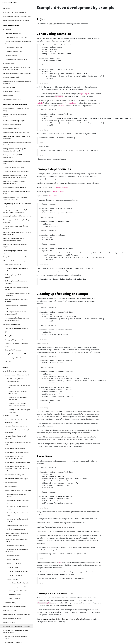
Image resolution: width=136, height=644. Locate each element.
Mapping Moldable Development (15, 309)
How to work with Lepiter (11, 511)
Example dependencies (54, 169)
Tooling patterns (12, 331)
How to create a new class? (14, 632)
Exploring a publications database (14, 436)
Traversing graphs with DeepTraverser (15, 218)
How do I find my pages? (15, 544)
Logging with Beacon (10, 214)
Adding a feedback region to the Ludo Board (17, 179)
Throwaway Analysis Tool (17, 397)
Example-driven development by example (17, 38)
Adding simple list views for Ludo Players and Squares (18, 153)
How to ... (5, 448)
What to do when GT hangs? (14, 462)
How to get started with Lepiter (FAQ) (17, 515)
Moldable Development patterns (15, 323)
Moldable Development (11, 268)
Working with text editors (11, 92)
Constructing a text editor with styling (17, 118)
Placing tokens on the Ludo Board (16, 158)
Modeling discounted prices (14, 58)
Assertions (44, 456)
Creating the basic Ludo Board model (17, 148)
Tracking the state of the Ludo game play (18, 184)
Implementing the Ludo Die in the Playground (16, 167)
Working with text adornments (15, 104)
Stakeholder (11, 299)
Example (52, 24)
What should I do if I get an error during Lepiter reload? (18, 496)
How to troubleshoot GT (11, 458)
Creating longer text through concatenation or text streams (15, 113)
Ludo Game (7, 126)
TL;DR (41, 19)
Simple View (12, 393)
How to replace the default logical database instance (17, 619)
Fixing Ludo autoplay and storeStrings (17, 206)
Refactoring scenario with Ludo (15, 198)
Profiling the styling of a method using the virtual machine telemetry (17, 252)
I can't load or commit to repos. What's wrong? (17, 481)
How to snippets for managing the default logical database (16, 586)
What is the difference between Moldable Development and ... (18, 318)
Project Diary (13, 382)
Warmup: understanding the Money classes (16, 49)
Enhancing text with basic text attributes (18, 100)
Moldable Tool (13, 334)
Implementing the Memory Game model (18, 66)
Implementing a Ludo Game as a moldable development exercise (15, 131)
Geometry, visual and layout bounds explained (17, 414)
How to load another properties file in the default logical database (19, 613)
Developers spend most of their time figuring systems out (17, 277)
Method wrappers (14, 10)
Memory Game (8, 62)
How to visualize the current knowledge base (18, 580)
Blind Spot (12, 389)
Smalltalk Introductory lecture (16, 136)
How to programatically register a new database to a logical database (19, 607)
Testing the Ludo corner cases (15, 188)
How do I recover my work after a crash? (18, 470)
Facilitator (10, 295)
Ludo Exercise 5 (12, 140)
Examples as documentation (57, 593)
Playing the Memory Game (13, 82)
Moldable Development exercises (12, 425)
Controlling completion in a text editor (17, 122)
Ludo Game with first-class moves (16, 202)
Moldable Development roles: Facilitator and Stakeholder (18, 290)
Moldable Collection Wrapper (18, 374)
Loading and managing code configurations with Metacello (17, 223)
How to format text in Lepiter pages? (18, 537)
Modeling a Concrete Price (13, 54)
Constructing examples (54, 34)
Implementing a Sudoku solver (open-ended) (15, 441)
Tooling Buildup (14, 386)
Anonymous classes (15, 7)
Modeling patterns (13, 358)
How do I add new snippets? (16, 526)
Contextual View (14, 342)
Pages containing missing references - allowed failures (62, 619)
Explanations (6, 264)
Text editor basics (11, 96)
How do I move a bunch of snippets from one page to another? (18, 568)
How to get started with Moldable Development (14, 453)
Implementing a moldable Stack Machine (16, 428)
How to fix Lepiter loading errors (15, 625)
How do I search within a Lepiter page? (17, 556)
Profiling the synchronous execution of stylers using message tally (17, 246)
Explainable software (12, 272)
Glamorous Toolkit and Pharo (13, 401)
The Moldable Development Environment (14, 304)
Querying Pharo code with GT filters (15, 18)
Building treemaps (9, 34)
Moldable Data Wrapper (16, 370)
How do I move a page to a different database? (18, 549)
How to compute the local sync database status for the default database (17, 594)
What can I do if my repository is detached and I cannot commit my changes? (16, 488)
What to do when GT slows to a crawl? (17, 466)
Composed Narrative (15, 354)
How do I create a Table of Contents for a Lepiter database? (18, 562)
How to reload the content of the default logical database (17, 601)
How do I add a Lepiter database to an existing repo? (17, 502)
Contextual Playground (16, 338)
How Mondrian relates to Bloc (14, 419)
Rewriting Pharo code (10, 22)
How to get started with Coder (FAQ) (15, 628)
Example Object (13, 366)
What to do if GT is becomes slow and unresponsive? (17, 475)
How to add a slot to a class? (14, 640)
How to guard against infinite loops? (16, 507)
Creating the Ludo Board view (14, 162)
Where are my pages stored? (16, 522)
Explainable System (13, 327)
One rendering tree (9, 409)
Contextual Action (14, 350)
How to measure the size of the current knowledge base (17, 574)
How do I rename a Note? (15, 540)
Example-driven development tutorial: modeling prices (16, 43)
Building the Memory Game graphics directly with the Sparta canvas (17, 87)
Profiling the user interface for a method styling (18, 258)
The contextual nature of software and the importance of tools (17, 283)
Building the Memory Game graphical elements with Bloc (17, 77)
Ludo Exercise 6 (12, 144)
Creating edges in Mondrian (12, 30)
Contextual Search (14, 346)
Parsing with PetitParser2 (11, 210)
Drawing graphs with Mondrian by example (17, 26)
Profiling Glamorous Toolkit (12, 240)
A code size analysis (11, 405)
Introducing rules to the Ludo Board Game (17, 173)
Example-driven (10, 313)
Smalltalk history (11, 15)
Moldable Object (14, 362)
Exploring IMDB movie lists (12, 432)
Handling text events (12, 108)
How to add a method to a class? (15, 636)
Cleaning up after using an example (63, 294)
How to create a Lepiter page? (16, 519)
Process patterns (12, 378)
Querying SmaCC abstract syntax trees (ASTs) (15, 229)
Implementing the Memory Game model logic (18, 71)
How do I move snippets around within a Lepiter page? (17, 532)
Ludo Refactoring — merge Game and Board (17, 193)
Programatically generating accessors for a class (17, 235)
